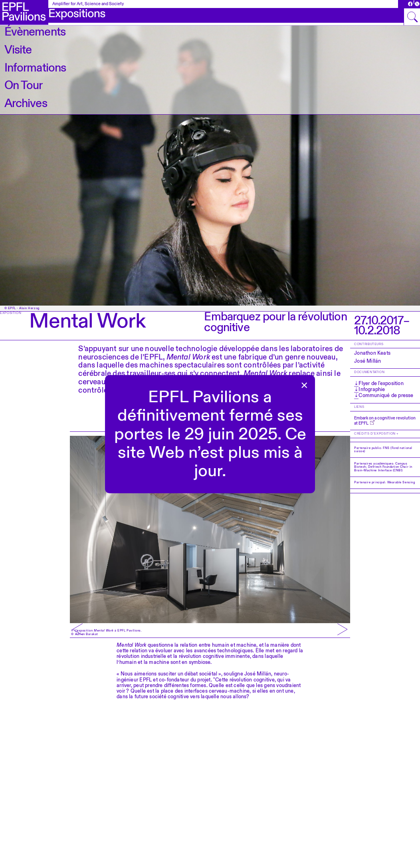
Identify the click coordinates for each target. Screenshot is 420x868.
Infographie (371, 389)
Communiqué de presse (385, 395)
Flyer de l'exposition (380, 383)
